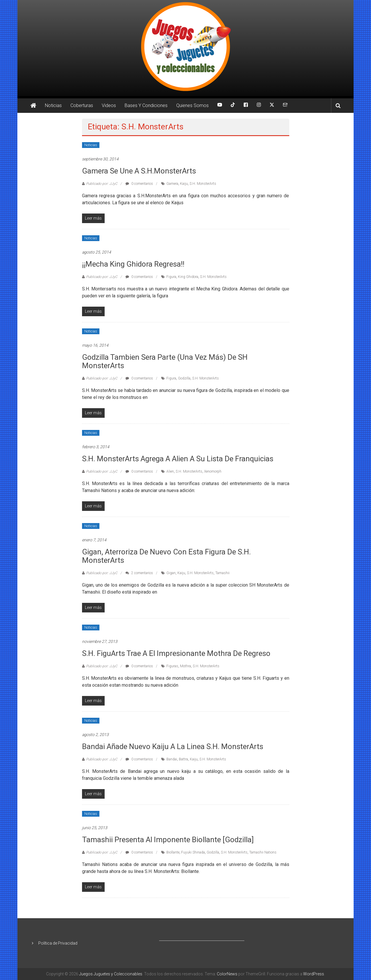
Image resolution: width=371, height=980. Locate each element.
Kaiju (184, 184)
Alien (170, 471)
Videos (109, 105)
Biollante (173, 852)
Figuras (172, 666)
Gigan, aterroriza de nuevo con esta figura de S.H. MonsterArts (166, 556)
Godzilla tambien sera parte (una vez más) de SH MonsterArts (165, 361)
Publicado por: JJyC (102, 184)
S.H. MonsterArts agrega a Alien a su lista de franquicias (178, 459)
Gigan (171, 573)
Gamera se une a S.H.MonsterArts (139, 171)
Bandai (172, 759)
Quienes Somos (192, 105)
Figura (171, 277)
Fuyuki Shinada (193, 852)
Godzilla (184, 378)
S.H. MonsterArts (203, 184)
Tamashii (222, 573)
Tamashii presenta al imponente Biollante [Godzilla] (168, 840)
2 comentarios (139, 573)
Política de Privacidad (58, 943)
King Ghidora (188, 277)
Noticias (53, 105)
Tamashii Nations (263, 852)
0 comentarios (139, 184)
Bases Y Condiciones (146, 105)
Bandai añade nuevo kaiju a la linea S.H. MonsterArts (173, 746)
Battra (183, 759)
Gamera (172, 184)
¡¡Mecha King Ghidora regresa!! (133, 264)
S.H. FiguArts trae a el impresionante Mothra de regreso (176, 653)
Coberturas (82, 105)
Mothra (185, 666)
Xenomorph (213, 471)
